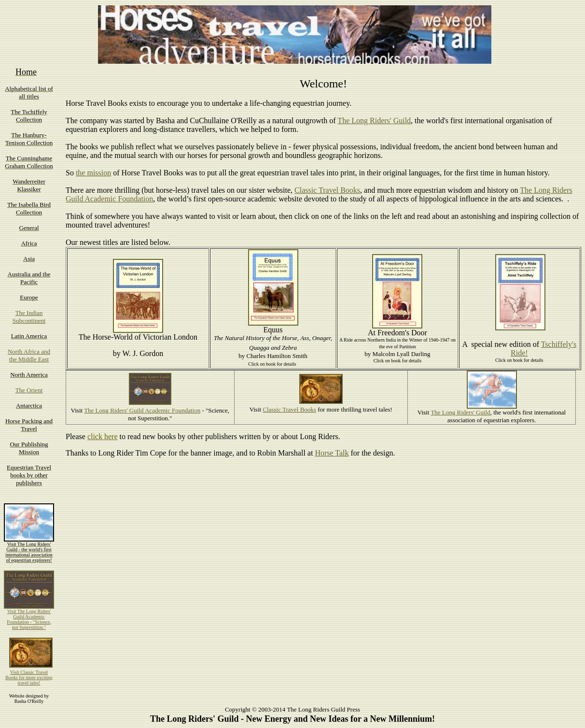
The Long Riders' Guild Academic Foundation (142, 410)
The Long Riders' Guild (374, 121)
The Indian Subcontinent (29, 317)
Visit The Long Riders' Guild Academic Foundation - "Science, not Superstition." (29, 619)
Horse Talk (332, 453)
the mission (93, 173)
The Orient (29, 390)
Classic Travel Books (327, 190)
